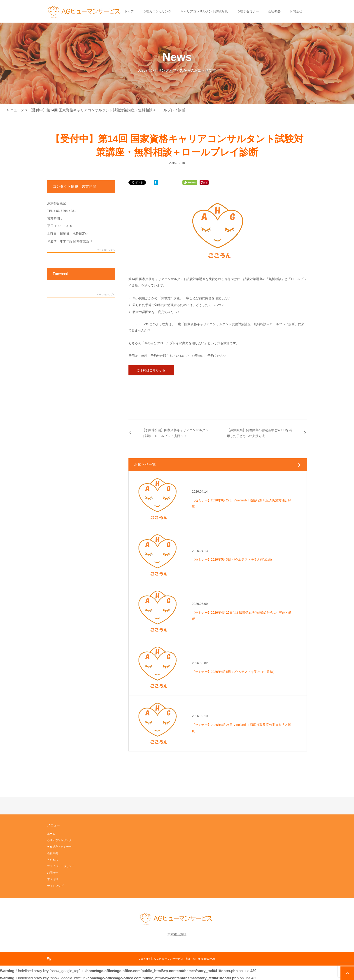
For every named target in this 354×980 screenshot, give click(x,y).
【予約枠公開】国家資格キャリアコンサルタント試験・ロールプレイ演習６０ (175, 433)
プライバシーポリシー (61, 866)
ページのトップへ (106, 250)
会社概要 (274, 11)
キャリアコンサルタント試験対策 (204, 11)
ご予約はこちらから (151, 370)
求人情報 (53, 879)
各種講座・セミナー (59, 847)
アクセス (53, 860)
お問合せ (296, 11)
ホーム (51, 834)
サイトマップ (55, 886)
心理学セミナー (248, 11)
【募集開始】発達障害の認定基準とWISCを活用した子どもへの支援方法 (260, 433)
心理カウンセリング (157, 11)
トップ (129, 11)
